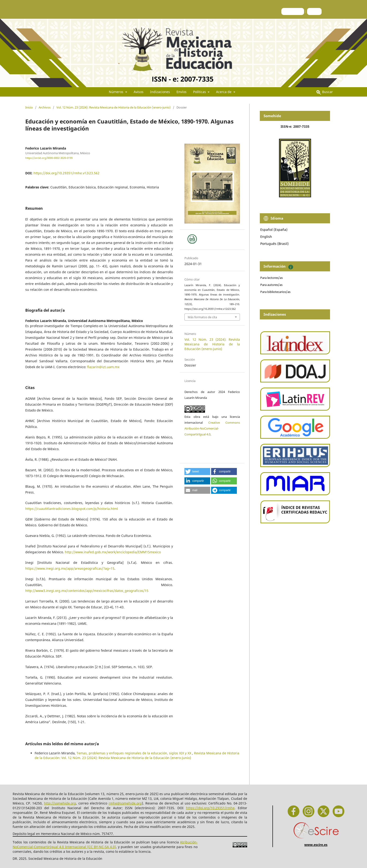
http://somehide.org (60, 803)
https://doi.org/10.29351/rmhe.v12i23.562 (66, 173)
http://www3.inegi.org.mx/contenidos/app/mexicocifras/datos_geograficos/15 (87, 591)
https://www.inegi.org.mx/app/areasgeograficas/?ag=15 (70, 568)
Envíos (182, 92)
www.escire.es (316, 845)
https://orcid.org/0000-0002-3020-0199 (49, 158)
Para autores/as (271, 285)
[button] (197, 471)
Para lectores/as (272, 278)
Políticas (200, 92)
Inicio (29, 107)
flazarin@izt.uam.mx (103, 367)
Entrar (314, 11)
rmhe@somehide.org (125, 803)
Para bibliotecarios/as (275, 292)
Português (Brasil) (274, 244)
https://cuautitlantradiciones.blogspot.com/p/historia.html (72, 509)
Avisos (139, 92)
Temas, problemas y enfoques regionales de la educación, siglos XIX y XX (134, 753)
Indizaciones (160, 92)
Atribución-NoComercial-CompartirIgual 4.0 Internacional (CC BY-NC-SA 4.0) (105, 844)
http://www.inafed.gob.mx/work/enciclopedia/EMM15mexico (113, 552)
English (266, 237)
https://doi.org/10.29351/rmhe (210, 808)
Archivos (45, 107)
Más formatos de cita (202, 317)
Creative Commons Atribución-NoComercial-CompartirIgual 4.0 (212, 428)
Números (117, 92)
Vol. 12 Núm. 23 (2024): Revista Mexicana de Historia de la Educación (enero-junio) (114, 107)
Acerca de (224, 92)
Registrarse (293, 11)
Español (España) (274, 230)
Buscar (325, 92)
